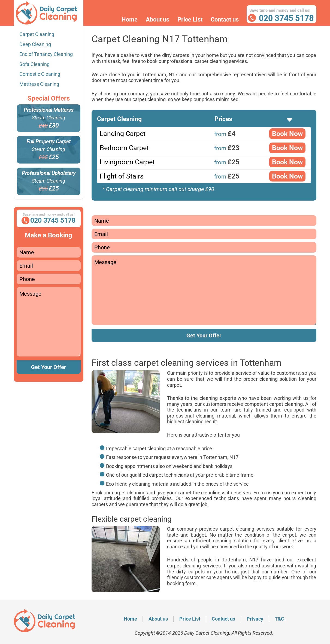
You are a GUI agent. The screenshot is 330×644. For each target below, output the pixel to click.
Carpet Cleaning (37, 34)
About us (158, 19)
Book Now (287, 134)
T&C (279, 619)
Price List (190, 19)
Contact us (225, 19)
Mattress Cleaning (39, 84)
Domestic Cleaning (40, 74)
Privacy (255, 619)
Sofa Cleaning (34, 64)
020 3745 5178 (286, 18)
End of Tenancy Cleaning (46, 54)
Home (130, 19)
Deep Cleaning (35, 44)
